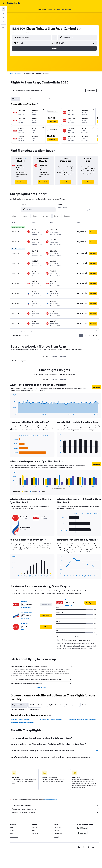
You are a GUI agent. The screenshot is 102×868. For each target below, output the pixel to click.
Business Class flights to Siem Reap (51, 719)
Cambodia (18, 74)
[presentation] (80, 29)
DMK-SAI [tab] (54, 356)
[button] (3, 3)
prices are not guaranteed (50, 800)
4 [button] (93, 335)
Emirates (24, 601)
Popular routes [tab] (87, 705)
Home (11, 74)
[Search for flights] (3, 9)
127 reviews (25, 619)
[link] (21, 182)
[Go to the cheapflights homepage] (15, 3)
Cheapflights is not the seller (55, 805)
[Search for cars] (3, 17)
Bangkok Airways (27, 613)
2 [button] (85, 335)
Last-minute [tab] (41, 99)
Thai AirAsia (25, 624)
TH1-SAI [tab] (46, 356)
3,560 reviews (26, 607)
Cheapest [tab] (15, 99)
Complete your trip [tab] (72, 705)
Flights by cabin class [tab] (19, 705)
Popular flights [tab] (34, 709)
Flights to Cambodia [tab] (55, 705)
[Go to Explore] (3, 22)
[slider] (89, 210)
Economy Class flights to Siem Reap (22, 722)
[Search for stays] (3, 13)
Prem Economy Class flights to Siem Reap (82, 719)
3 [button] (89, 335)
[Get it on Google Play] (82, 828)
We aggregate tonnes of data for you (55, 809)
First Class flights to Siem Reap (21, 719)
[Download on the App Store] (82, 833)
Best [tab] (24, 99)
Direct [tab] (32, 99)
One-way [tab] (52, 99)
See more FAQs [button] (41, 688)
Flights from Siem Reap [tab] (37, 705)
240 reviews (25, 630)
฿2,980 (18, 29)
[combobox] (36, 33)
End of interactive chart (12, 414)
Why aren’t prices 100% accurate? (55, 813)
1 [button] (81, 335)
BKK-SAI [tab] (63, 356)
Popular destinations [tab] (19, 709)
